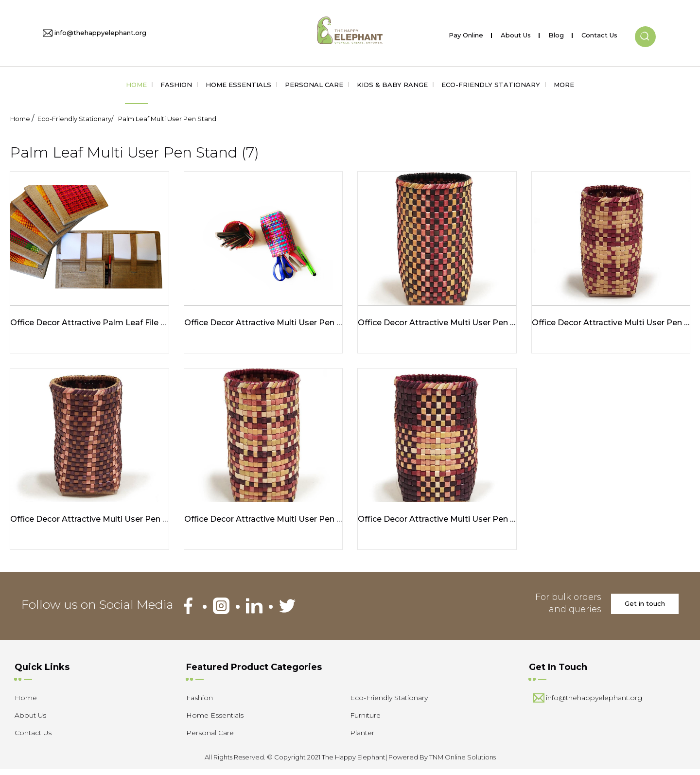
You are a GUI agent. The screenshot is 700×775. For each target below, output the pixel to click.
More (564, 85)
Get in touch (645, 609)
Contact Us (599, 33)
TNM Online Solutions (463, 762)
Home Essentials (238, 85)
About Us (516, 33)
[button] (645, 29)
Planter (362, 738)
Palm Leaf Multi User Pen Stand (167, 119)
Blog (556, 33)
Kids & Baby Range (392, 85)
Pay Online (466, 33)
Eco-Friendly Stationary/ (75, 119)
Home (136, 85)
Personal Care (314, 85)
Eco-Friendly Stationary (491, 85)
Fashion (176, 85)
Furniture (365, 721)
